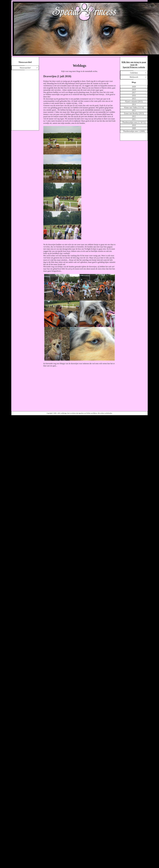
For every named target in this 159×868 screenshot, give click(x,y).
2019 (134, 90)
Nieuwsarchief (25, 68)
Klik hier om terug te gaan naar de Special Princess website (134, 65)
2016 (134, 96)
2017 (134, 93)
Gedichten (134, 73)
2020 (134, 87)
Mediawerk (134, 77)
